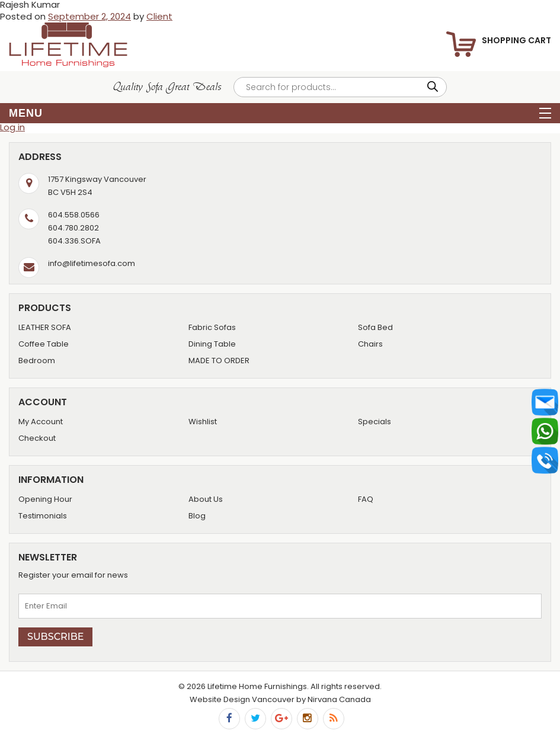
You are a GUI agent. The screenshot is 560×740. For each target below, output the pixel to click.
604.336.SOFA (74, 241)
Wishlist (203, 422)
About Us (206, 499)
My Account (41, 422)
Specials (375, 422)
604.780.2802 (73, 228)
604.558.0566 (74, 215)
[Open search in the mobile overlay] (340, 87)
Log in (12, 127)
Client (159, 16)
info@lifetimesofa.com (92, 263)
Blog (197, 516)
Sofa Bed (375, 327)
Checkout (37, 438)
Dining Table (212, 344)
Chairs (370, 344)
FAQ (366, 499)
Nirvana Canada (339, 699)
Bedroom (37, 361)
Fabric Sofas (212, 327)
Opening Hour (45, 499)
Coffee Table (44, 344)
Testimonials (43, 516)
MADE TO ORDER (219, 361)
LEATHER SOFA (45, 327)
